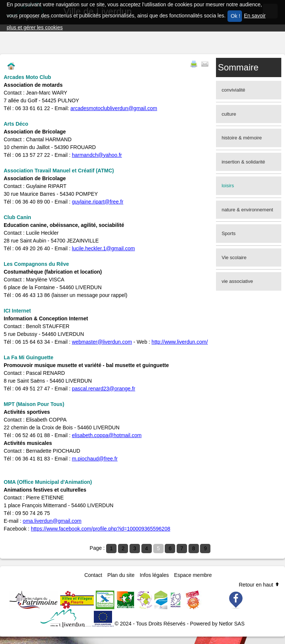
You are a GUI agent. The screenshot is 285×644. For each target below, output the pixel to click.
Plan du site (121, 575)
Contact (93, 575)
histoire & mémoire (242, 138)
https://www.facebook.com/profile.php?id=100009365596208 (101, 529)
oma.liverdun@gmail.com (52, 521)
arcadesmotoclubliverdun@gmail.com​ (114, 108)
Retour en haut (259, 585)
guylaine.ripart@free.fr (98, 202)
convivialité (233, 90)
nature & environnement (247, 210)
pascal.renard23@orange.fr (104, 389)
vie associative (237, 281)
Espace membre (193, 575)
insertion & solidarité (243, 162)
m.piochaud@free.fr (95, 459)
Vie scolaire (234, 257)
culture (229, 114)
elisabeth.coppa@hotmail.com (107, 435)
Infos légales (154, 575)
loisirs (228, 186)
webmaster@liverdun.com (102, 342)
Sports (229, 233)
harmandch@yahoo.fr (97, 155)
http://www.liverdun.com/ (180, 342)
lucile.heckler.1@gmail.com (104, 248)
